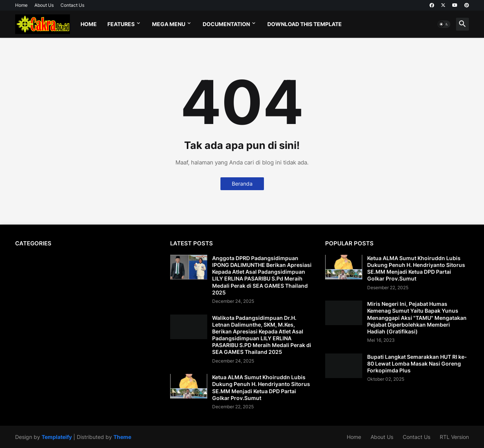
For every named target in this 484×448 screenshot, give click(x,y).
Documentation (226, 24)
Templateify (57, 437)
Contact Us (72, 5)
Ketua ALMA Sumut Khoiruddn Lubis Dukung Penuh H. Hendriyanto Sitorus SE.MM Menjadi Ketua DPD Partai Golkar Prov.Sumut (261, 388)
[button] (444, 24)
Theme (122, 437)
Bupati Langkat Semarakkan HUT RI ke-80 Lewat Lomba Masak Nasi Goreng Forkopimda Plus (417, 364)
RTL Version (454, 437)
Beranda (242, 184)
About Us (44, 5)
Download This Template (305, 24)
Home (21, 5)
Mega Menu (169, 24)
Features (121, 24)
